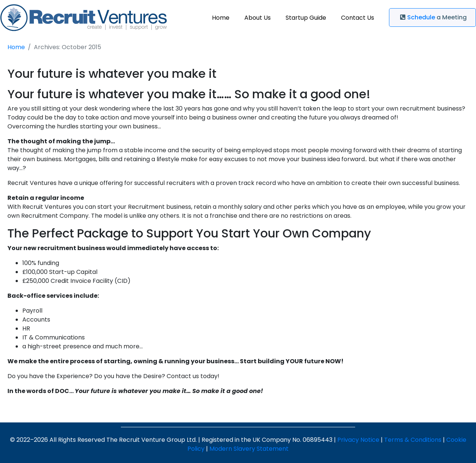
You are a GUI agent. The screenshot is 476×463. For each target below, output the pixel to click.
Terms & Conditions (413, 440)
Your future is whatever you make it (112, 74)
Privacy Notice (358, 440)
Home (221, 18)
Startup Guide (306, 18)
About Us (258, 18)
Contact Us (358, 18)
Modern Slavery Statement (249, 449)
